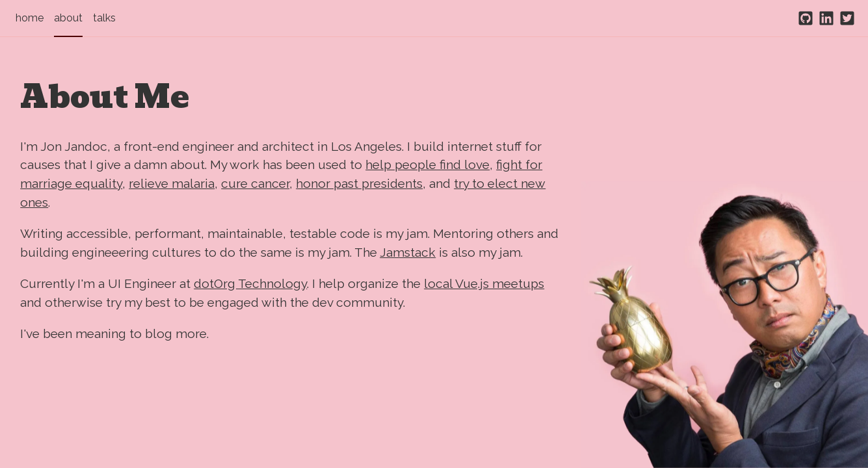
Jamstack (408, 252)
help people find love (427, 164)
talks (104, 18)
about (68, 18)
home (30, 18)
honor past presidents (359, 183)
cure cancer (255, 183)
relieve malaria (172, 183)
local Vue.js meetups (484, 283)
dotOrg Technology (250, 283)
